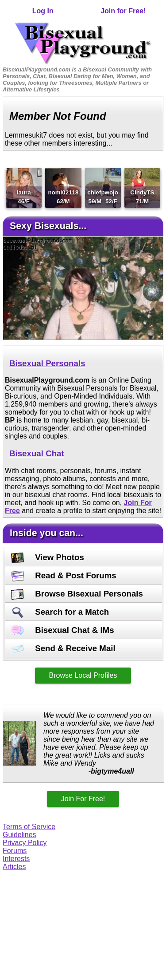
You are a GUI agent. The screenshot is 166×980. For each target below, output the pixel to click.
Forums (15, 851)
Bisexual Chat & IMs (63, 630)
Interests (16, 859)
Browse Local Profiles (83, 675)
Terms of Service (29, 827)
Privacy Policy (25, 843)
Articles (14, 867)
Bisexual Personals (47, 363)
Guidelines (19, 835)
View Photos (48, 557)
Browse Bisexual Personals (77, 594)
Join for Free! (123, 11)
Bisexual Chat (37, 453)
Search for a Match (60, 612)
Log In (43, 11)
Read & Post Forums (64, 575)
